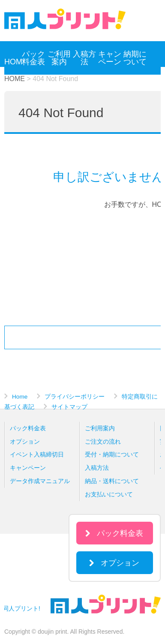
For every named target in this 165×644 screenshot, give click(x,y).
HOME (12, 62)
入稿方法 (84, 58)
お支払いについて (109, 494)
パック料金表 (33, 58)
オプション (25, 441)
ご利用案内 (59, 58)
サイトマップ (69, 407)
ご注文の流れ (103, 441)
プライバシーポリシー (75, 397)
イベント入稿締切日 (37, 454)
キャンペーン (110, 58)
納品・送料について (112, 481)
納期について (135, 58)
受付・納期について (112, 454)
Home (20, 397)
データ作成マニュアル (40, 481)
